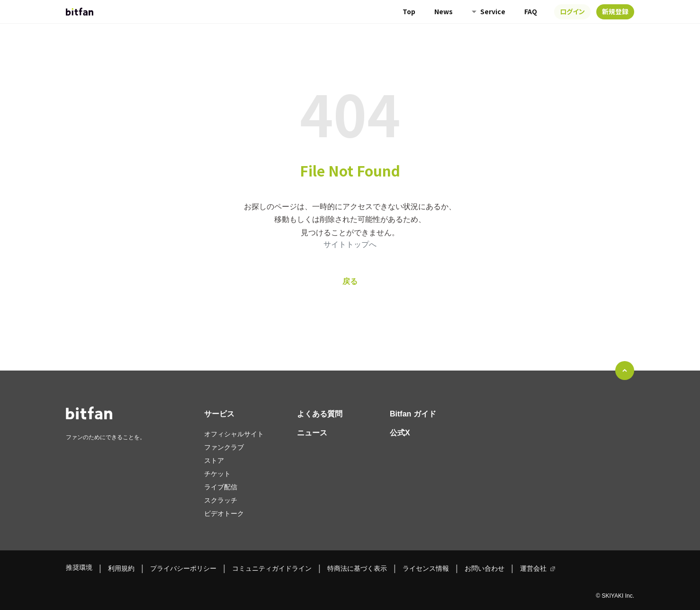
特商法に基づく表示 (357, 568)
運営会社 (533, 568)
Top (409, 11)
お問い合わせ (485, 568)
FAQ (531, 11)
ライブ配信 (221, 487)
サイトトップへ (350, 244)
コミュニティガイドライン (272, 568)
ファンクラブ (224, 447)
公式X (400, 433)
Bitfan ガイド (413, 414)
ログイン (572, 11)
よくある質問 (320, 414)
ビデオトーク (224, 513)
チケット (217, 474)
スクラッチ (221, 500)
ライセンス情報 (426, 568)
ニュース (312, 433)
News (444, 11)
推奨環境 (79, 567)
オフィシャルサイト (234, 434)
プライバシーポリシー (183, 568)
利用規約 (121, 568)
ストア (214, 460)
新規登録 (615, 11)
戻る (350, 281)
